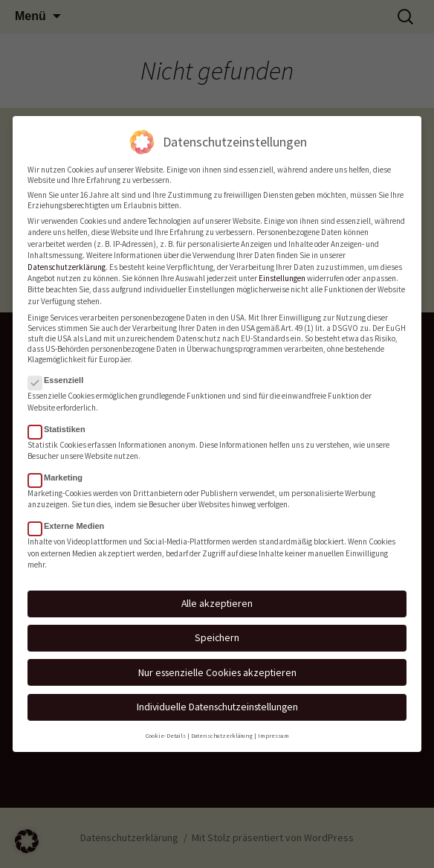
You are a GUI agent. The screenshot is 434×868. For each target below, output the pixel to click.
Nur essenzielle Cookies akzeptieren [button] (217, 666)
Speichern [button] (217, 631)
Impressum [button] (273, 729)
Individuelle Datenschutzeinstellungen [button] (217, 700)
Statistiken (61, 422)
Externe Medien (71, 520)
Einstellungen (282, 271)
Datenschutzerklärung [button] (222, 729)
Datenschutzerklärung (67, 260)
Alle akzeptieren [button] (217, 597)
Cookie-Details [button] (166, 729)
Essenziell (60, 373)
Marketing (60, 471)
